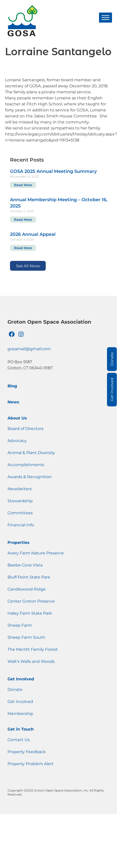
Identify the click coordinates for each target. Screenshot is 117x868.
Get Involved (21, 679)
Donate (15, 690)
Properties (18, 542)
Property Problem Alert (30, 764)
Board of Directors (25, 429)
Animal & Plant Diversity (31, 453)
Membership (20, 714)
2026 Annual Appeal (33, 234)
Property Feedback (27, 752)
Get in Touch (21, 729)
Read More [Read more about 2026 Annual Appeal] (23, 248)
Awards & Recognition (30, 477)
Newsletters (20, 489)
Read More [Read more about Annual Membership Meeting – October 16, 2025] (23, 220)
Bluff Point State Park (29, 577)
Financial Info (21, 525)
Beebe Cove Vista (25, 565)
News (13, 402)
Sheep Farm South (26, 637)
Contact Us (19, 740)
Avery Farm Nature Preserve (36, 553)
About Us (17, 418)
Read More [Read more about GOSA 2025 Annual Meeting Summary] (23, 185)
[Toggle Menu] (105, 17)
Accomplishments (26, 465)
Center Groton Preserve (31, 601)
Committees (20, 513)
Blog (12, 386)
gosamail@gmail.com (29, 349)
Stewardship (20, 501)
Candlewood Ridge (27, 589)
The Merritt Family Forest (33, 649)
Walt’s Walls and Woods (31, 661)
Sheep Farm (20, 625)
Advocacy (17, 441)
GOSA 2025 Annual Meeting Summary (53, 171)
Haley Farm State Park (30, 613)
